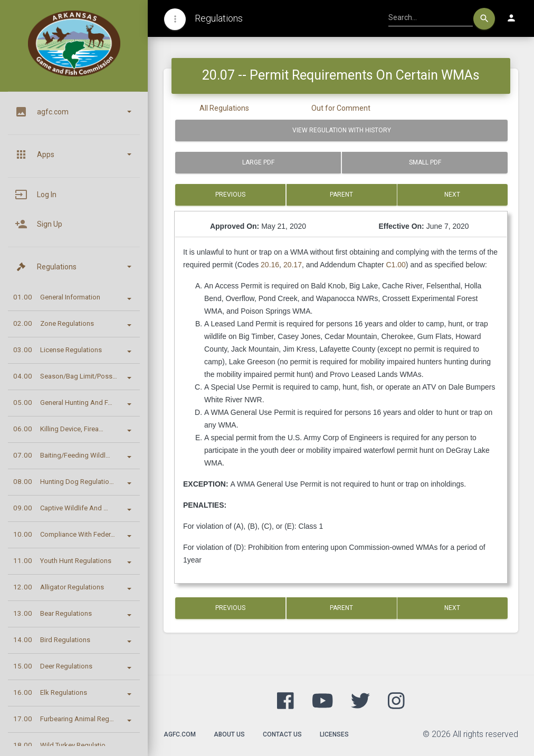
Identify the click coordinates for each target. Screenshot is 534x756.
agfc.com (180, 734)
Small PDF (425, 162)
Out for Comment (341, 108)
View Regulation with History (342, 130)
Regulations (219, 18)
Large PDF (258, 162)
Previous (230, 195)
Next (453, 195)
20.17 (293, 265)
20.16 (270, 265)
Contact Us (282, 734)
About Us (229, 734)
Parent (341, 195)
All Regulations (224, 108)
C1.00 (396, 265)
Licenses (334, 734)
